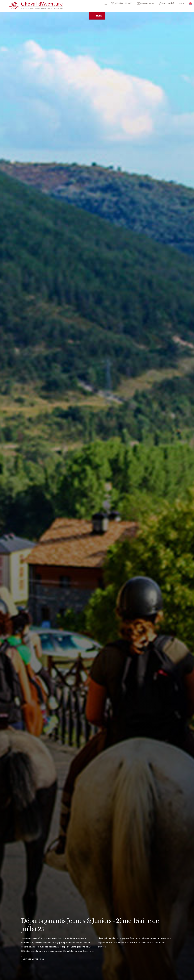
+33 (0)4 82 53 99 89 (122, 3)
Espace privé (166, 3)
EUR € (181, 3)
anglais (191, 3)
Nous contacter (145, 3)
